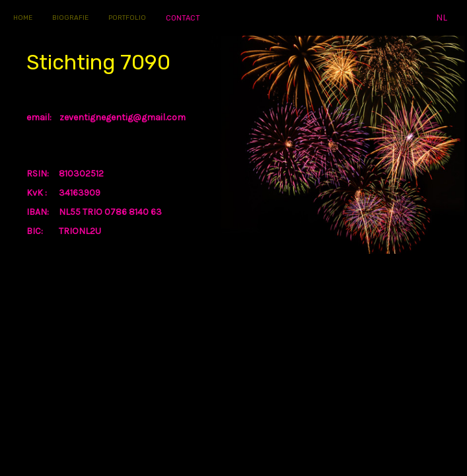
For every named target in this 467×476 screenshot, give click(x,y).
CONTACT (183, 18)
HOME (23, 18)
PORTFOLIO (127, 18)
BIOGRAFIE (70, 18)
